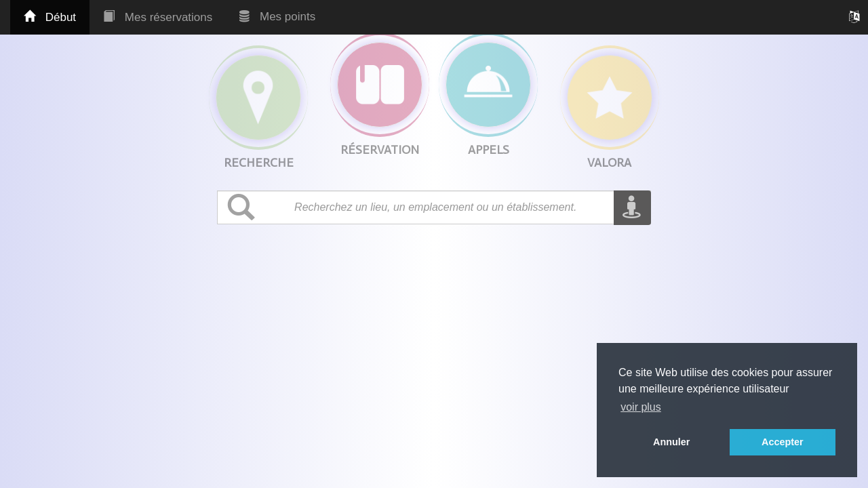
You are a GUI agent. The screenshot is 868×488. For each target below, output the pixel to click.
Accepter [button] (783, 442)
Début (50, 17)
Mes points (277, 17)
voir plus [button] (641, 407)
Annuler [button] (671, 442)
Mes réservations (158, 17)
